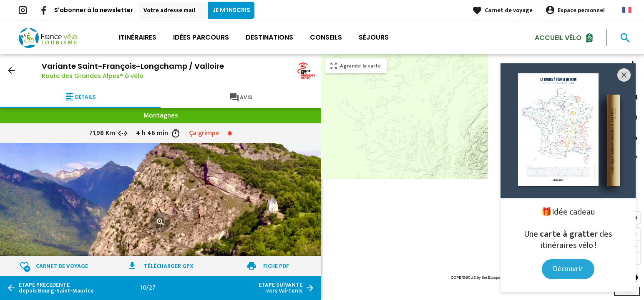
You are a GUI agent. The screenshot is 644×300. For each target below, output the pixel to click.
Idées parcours (201, 37)
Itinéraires (138, 37)
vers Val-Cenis (280, 288)
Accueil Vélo (558, 37)
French (627, 10)
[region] (483, 177)
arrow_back (11, 70)
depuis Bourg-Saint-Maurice (56, 288)
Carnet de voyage (509, 10)
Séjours (374, 37)
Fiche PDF (276, 266)
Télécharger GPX (169, 266)
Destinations (269, 37)
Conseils (326, 37)
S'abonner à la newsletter (94, 10)
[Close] (624, 75)
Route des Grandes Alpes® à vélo (93, 76)
